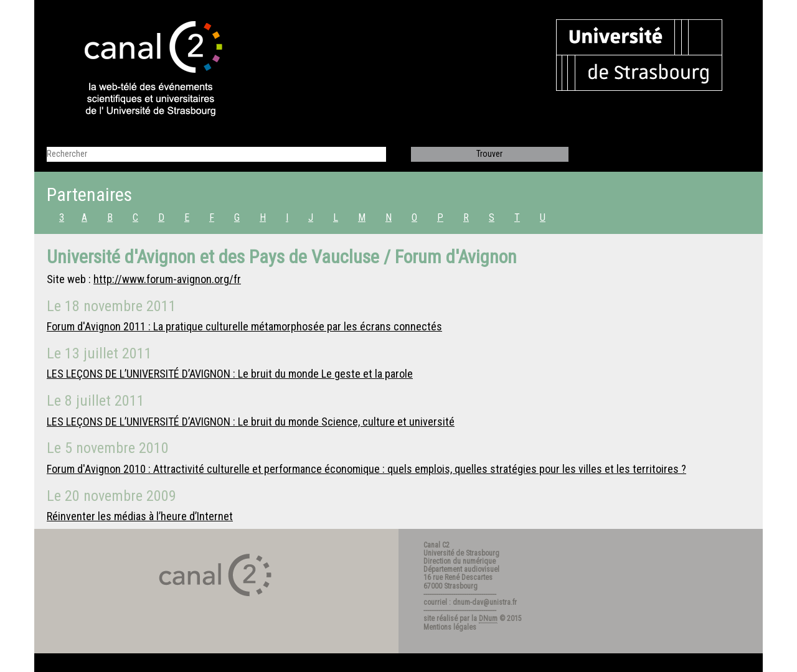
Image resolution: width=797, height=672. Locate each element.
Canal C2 (436, 545)
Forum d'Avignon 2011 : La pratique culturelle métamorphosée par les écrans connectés (244, 326)
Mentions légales (450, 627)
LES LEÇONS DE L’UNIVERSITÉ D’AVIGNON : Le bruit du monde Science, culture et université (251, 422)
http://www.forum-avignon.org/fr (167, 279)
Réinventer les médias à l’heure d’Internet (140, 516)
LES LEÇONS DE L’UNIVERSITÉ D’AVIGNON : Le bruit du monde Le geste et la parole (230, 374)
